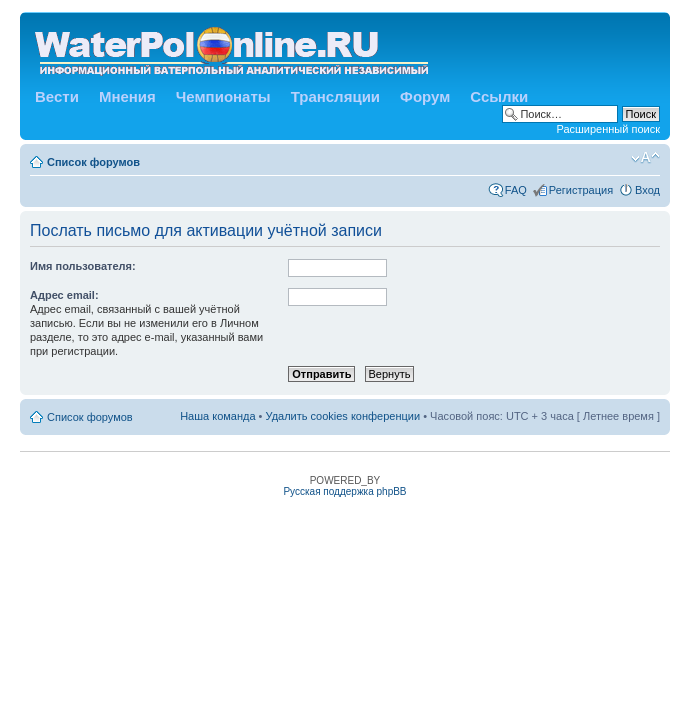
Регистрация (581, 190)
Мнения (127, 96)
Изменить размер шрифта (645, 158)
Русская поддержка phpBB (344, 491)
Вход (647, 190)
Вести (57, 96)
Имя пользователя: (83, 266)
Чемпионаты (223, 96)
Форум (425, 96)
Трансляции (335, 96)
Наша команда (217, 416)
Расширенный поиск (608, 129)
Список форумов (93, 162)
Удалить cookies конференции (343, 416)
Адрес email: (64, 295)
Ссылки (499, 96)
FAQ (516, 190)
